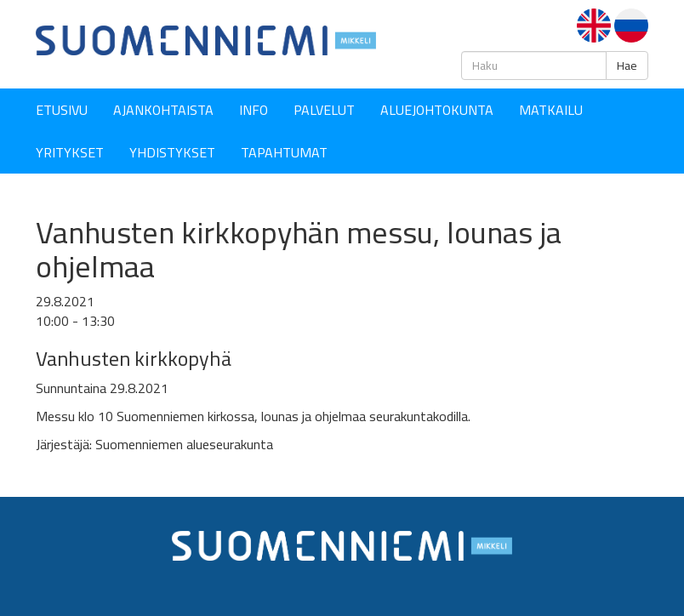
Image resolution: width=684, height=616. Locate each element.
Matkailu (551, 110)
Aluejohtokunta (437, 110)
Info (254, 110)
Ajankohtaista (163, 110)
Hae (627, 66)
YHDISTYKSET (172, 152)
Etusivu (62, 110)
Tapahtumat (284, 152)
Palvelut (324, 110)
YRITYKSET (70, 152)
